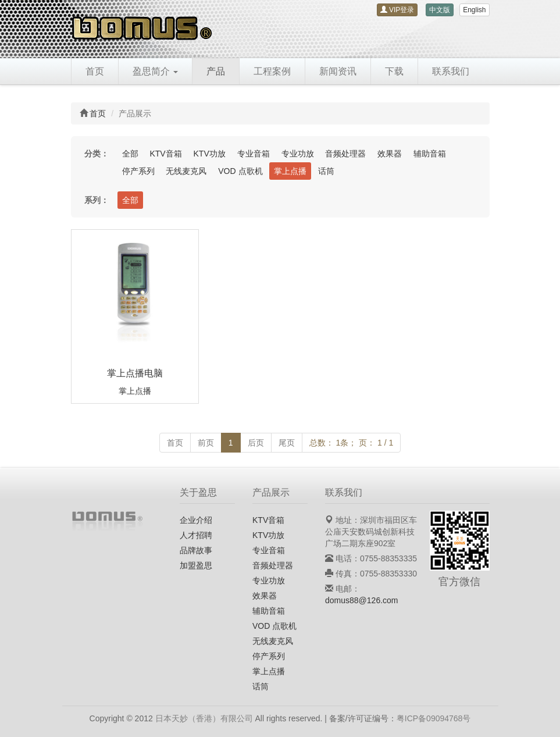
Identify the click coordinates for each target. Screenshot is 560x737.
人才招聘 (196, 535)
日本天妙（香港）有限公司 (204, 718)
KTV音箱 (165, 154)
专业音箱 (254, 154)
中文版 (440, 10)
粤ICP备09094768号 (434, 718)
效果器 (390, 154)
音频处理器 (345, 154)
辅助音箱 (430, 154)
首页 (95, 71)
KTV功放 (210, 154)
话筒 (326, 171)
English (474, 10)
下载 (394, 71)
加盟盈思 (196, 565)
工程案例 (272, 71)
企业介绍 (196, 520)
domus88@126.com (362, 600)
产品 (216, 71)
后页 (256, 443)
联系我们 (451, 71)
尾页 (287, 443)
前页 (206, 443)
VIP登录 (397, 10)
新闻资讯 (338, 71)
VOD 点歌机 (240, 171)
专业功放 (298, 154)
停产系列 (138, 171)
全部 (130, 154)
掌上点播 (290, 171)
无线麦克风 (186, 171)
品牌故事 (196, 550)
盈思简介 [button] (155, 71)
